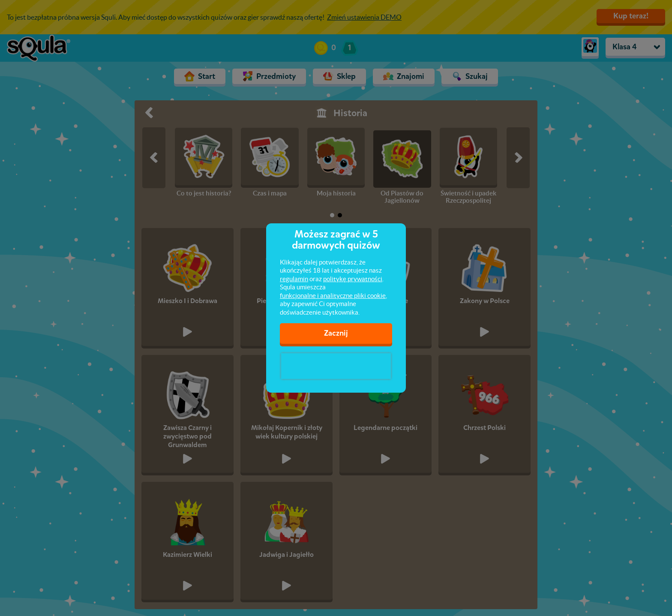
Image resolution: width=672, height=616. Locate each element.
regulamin (294, 279)
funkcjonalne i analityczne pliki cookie (333, 296)
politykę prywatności (353, 279)
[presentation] (336, 366)
